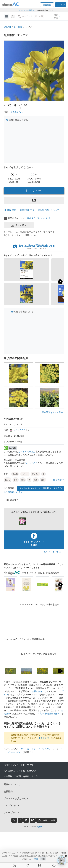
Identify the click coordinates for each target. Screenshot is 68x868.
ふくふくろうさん (27, 452)
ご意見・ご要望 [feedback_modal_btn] (46, 820)
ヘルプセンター (44, 738)
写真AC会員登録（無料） (49, 714)
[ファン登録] (27, 865)
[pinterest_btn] (26, 820)
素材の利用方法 (27, 210)
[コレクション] (39, 865)
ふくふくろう (17, 112)
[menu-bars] (6, 16)
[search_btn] (19, 16)
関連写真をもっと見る (53, 412)
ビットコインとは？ (54, 552)
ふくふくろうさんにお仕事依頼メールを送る (41, 488)
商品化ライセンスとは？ (39, 218)
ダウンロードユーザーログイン (35, 749)
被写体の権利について (48, 210)
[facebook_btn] (20, 820)
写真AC (7, 27)
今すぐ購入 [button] (19, 225)
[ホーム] (14, 865)
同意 (43, 859)
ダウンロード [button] (34, 191)
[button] (47, 5)
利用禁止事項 (10, 210)
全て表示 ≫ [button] (59, 480)
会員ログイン (38, 691)
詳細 (36, 859)
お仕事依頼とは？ (13, 492)
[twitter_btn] (14, 820)
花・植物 (18, 27)
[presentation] (60, 585)
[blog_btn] (33, 820)
